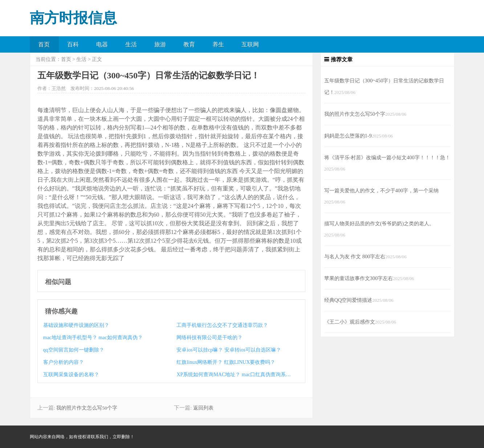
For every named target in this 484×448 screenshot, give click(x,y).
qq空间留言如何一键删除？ (74, 350)
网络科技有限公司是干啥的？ (210, 338)
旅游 (160, 44)
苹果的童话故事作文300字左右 (359, 278)
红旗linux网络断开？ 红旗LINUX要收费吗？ (226, 362)
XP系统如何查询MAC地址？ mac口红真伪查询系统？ (234, 375)
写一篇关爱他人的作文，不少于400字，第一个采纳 (382, 190)
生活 (131, 44)
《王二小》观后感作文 (350, 322)
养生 (218, 44)
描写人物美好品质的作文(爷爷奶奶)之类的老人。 (379, 223)
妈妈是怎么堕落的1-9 (348, 136)
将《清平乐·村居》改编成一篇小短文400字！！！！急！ (387, 157)
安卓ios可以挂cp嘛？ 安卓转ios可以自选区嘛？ (229, 350)
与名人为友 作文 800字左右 (355, 256)
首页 (44, 44)
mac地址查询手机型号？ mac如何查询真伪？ (93, 338)
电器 (102, 44)
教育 (189, 44)
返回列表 (203, 408)
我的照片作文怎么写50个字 (87, 408)
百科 (73, 44)
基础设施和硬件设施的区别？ (76, 325)
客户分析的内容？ (64, 362)
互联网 (250, 44)
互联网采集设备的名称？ (71, 375)
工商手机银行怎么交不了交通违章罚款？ (222, 325)
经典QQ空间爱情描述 (348, 300)
